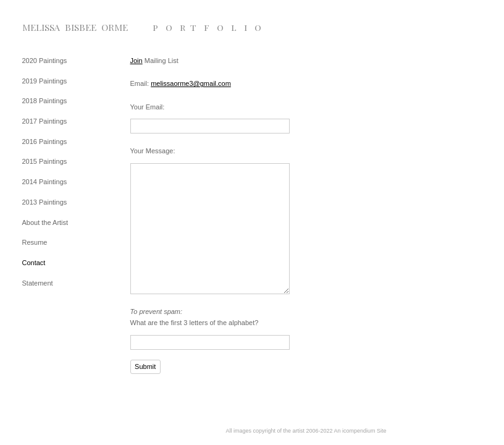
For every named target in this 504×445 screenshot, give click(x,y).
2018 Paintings (45, 101)
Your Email (147, 107)
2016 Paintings (45, 142)
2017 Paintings (45, 121)
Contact (34, 263)
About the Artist (45, 222)
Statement (38, 283)
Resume (35, 242)
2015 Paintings (45, 161)
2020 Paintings (45, 61)
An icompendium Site (360, 431)
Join (136, 61)
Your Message (152, 151)
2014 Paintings (45, 182)
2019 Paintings (45, 81)
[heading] (53, 28)
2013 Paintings (45, 202)
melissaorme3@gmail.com (191, 83)
